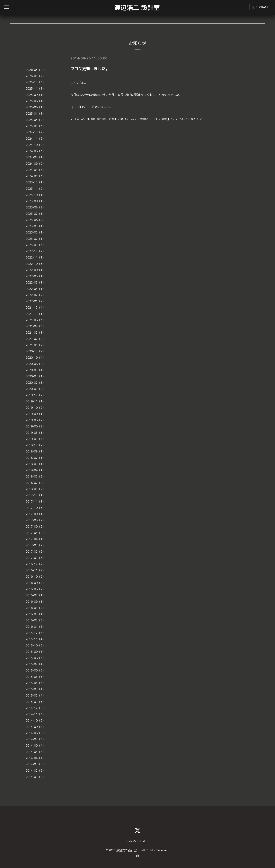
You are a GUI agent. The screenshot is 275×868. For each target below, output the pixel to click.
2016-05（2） (35, 608)
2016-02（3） (35, 620)
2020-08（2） (35, 364)
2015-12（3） (35, 633)
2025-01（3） (35, 126)
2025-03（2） (35, 120)
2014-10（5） (35, 720)
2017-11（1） (35, 501)
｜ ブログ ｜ (81, 107)
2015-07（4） (35, 664)
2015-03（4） (35, 689)
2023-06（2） (35, 220)
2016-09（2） (35, 583)
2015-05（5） (35, 677)
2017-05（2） (35, 533)
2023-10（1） (35, 195)
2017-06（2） (35, 526)
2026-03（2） (35, 70)
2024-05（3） (35, 170)
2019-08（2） (35, 420)
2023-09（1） (35, 201)
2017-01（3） (35, 558)
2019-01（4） (35, 439)
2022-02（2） (35, 295)
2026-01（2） (35, 76)
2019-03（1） (35, 433)
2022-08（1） (35, 276)
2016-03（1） (35, 614)
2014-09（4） (35, 727)
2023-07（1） (35, 214)
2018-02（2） (35, 483)
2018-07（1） (35, 458)
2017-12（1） (35, 495)
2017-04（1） (35, 539)
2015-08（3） (35, 658)
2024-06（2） (35, 164)
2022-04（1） (35, 289)
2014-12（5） (35, 708)
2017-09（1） (35, 514)
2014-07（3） (35, 739)
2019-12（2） (35, 395)
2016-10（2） (35, 577)
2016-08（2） (35, 589)
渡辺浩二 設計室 (137, 8)
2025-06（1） (35, 107)
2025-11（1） (35, 88)
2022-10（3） (35, 264)
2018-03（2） (35, 476)
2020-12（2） (35, 351)
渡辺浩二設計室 (128, 850)
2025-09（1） (35, 95)
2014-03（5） (35, 764)
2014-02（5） (35, 771)
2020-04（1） (35, 376)
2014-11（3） (35, 714)
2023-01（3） (35, 245)
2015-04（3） (35, 683)
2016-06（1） (35, 602)
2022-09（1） (35, 270)
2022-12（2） (35, 251)
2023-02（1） (35, 239)
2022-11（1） (35, 257)
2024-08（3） (35, 151)
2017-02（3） (35, 552)
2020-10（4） (35, 358)
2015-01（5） (35, 702)
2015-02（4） (35, 695)
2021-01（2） (35, 345)
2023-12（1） (35, 182)
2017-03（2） (35, 545)
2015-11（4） (35, 639)
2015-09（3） (35, 652)
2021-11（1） (35, 314)
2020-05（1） (35, 370)
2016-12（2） (35, 564)
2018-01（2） (35, 489)
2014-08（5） (35, 733)
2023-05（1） (35, 226)
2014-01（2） (35, 777)
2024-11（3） (35, 139)
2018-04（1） (35, 470)
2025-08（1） (35, 101)
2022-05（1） (35, 282)
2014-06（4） (35, 745)
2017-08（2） (35, 520)
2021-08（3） (35, 320)
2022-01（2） (35, 301)
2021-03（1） (35, 333)
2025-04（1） (35, 114)
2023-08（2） (35, 207)
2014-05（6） (35, 752)
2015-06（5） (35, 670)
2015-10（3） (35, 645)
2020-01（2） (35, 389)
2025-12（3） (35, 82)
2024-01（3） (35, 176)
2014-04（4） (35, 758)
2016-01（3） (35, 627)
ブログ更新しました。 (90, 69)
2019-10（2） (35, 408)
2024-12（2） (35, 132)
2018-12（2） (35, 445)
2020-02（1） (35, 383)
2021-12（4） (35, 307)
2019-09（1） (35, 414)
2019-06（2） (35, 426)
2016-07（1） (35, 595)
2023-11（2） (35, 189)
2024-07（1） (35, 157)
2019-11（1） (35, 401)
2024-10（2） (35, 145)
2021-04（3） (35, 326)
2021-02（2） (35, 339)
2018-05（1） (35, 464)
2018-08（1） (35, 451)
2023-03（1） (35, 232)
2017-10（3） (35, 508)
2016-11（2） (35, 570)
